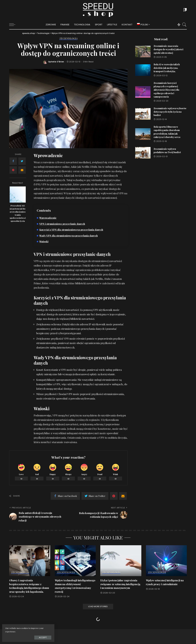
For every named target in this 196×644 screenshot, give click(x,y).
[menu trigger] (14, 25)
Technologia (68, 39)
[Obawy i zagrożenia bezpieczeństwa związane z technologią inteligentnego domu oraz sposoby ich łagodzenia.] (30, 561)
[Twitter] (22, 161)
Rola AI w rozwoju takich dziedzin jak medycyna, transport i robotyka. (167, 68)
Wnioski (44, 241)
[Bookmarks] (185, 10)
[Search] (184, 25)
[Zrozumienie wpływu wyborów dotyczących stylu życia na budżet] (143, 114)
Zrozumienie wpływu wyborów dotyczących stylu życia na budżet (170, 112)
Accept (37, 637)
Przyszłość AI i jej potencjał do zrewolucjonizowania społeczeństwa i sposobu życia (18, 213)
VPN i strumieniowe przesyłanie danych (62, 224)
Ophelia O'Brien (56, 62)
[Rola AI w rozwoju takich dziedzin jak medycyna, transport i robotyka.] (143, 70)
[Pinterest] (13, 170)
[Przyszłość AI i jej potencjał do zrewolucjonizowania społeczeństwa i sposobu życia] (18, 195)
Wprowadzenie (48, 218)
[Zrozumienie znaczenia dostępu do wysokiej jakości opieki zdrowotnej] (143, 52)
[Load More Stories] (98, 607)
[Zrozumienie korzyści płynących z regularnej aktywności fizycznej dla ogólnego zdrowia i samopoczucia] (143, 92)
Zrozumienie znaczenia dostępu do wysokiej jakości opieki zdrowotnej (168, 49)
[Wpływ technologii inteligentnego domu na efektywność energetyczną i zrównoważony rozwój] (75, 561)
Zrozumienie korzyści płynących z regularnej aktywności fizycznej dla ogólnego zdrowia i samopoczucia (166, 90)
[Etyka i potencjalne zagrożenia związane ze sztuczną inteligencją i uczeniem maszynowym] (121, 561)
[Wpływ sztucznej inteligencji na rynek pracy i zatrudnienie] (166, 561)
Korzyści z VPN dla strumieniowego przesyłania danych (72, 230)
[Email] (22, 170)
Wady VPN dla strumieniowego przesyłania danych (69, 236)
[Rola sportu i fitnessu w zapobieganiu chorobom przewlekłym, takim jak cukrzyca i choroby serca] (143, 134)
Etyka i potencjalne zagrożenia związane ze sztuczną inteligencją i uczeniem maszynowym (120, 584)
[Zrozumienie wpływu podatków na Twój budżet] (143, 153)
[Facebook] (13, 161)
